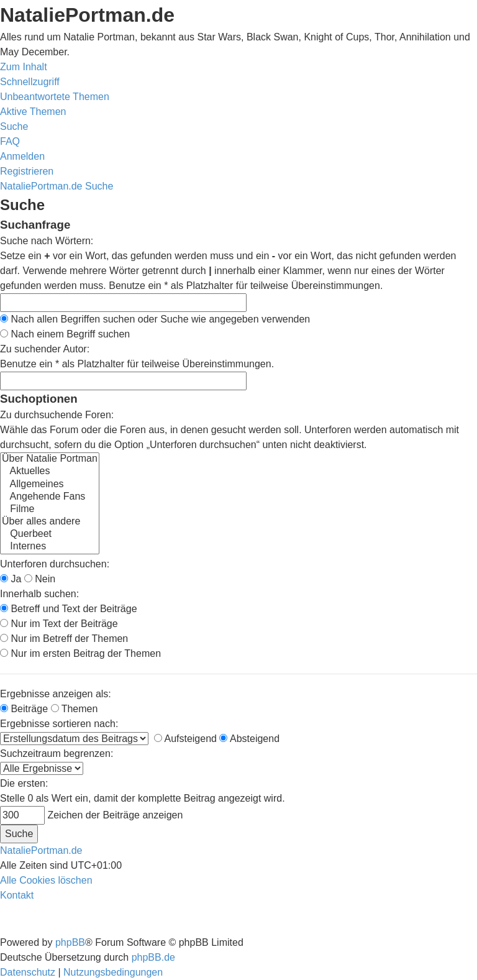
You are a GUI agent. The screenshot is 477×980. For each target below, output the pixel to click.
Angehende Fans (50, 497)
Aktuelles (50, 472)
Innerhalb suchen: (39, 594)
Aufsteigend (185, 739)
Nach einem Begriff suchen (65, 334)
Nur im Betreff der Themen (64, 639)
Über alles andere (50, 522)
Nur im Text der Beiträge (59, 624)
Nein (40, 579)
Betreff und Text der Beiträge (69, 609)
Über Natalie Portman (50, 459)
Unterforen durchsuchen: (55, 564)
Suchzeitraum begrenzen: (57, 753)
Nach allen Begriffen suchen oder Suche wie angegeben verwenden (155, 319)
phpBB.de (153, 957)
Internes (50, 547)
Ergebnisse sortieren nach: (59, 724)
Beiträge (24, 709)
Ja (11, 579)
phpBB (70, 942)
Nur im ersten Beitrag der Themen (80, 653)
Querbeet (50, 534)
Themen (75, 709)
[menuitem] (55, 97)
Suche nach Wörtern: (47, 241)
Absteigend (249, 739)
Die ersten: (24, 783)
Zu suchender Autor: (45, 349)
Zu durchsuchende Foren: (57, 415)
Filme (50, 510)
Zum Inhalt (24, 67)
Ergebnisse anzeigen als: (56, 694)
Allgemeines (50, 485)
